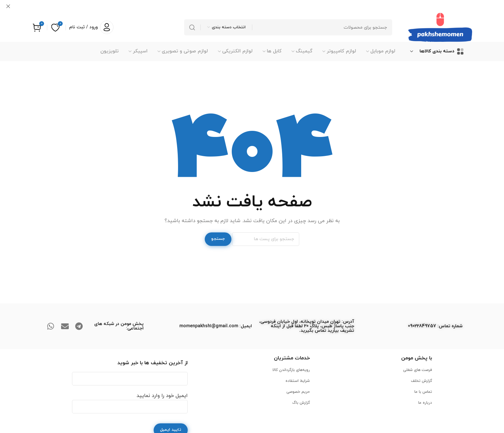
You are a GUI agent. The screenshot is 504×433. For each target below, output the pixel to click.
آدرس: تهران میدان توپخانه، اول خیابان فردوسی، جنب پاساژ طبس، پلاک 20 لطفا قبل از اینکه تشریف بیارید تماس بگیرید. (307, 326)
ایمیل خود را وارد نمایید (130, 401)
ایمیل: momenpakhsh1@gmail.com (216, 326)
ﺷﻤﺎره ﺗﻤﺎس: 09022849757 (435, 326)
